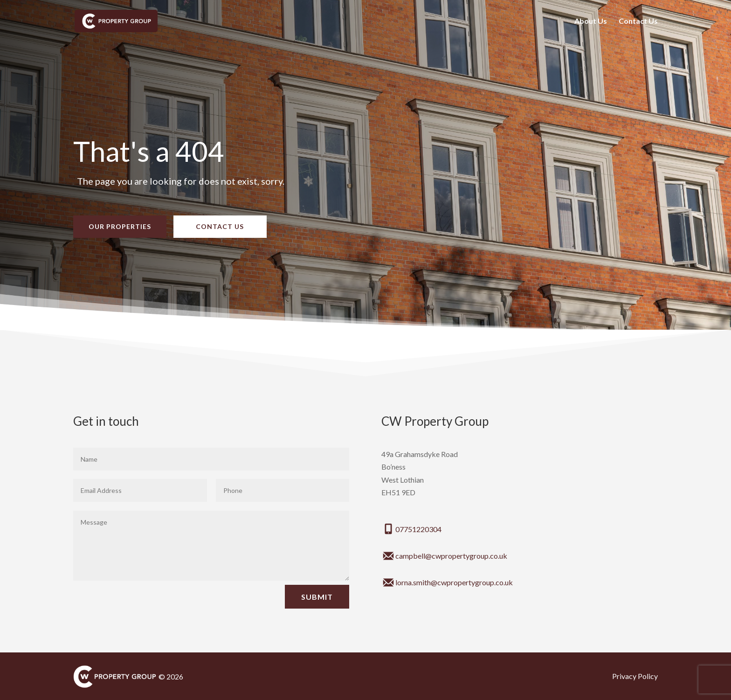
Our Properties (120, 226)
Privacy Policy (635, 676)
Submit (317, 597)
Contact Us (638, 21)
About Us (591, 21)
